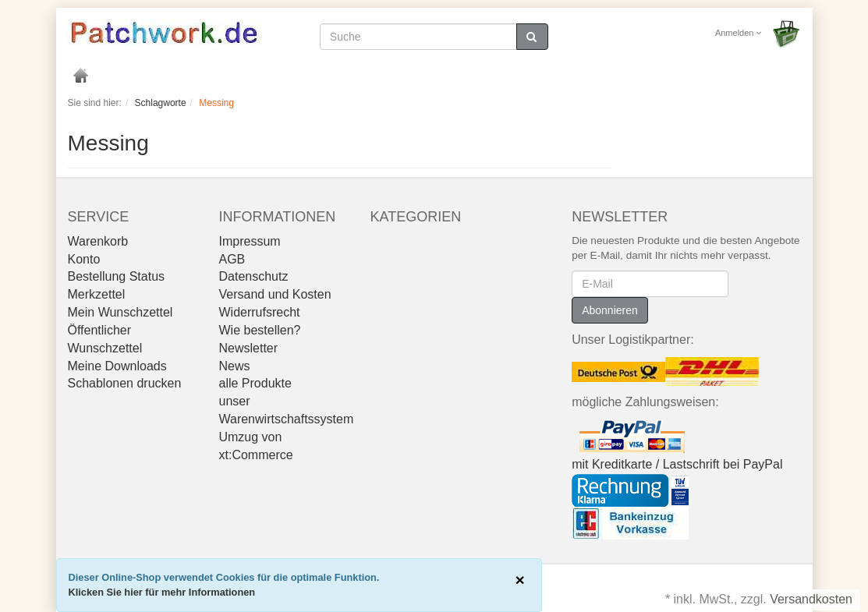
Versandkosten (811, 599)
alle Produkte (255, 383)
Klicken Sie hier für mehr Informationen (162, 592)
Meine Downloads (117, 366)
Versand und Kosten (275, 294)
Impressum (249, 241)
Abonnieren (610, 310)
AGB (232, 259)
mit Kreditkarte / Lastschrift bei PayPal (677, 464)
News (234, 366)
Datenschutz (253, 276)
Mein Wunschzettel (120, 312)
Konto (84, 259)
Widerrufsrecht (259, 312)
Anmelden (739, 33)
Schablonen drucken (125, 383)
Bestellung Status (117, 276)
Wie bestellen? (259, 330)
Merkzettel (97, 294)
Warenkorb (98, 241)
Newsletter (248, 348)
